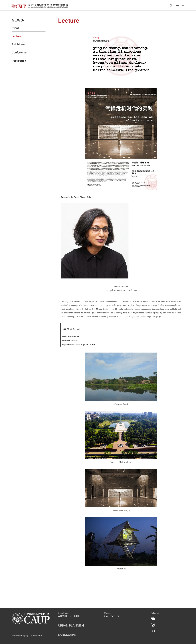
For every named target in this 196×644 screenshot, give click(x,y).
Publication (19, 61)
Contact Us (112, 616)
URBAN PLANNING (71, 626)
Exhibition (18, 45)
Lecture (17, 36)
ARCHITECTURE (69, 616)
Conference (19, 53)
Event (15, 28)
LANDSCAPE (67, 635)
